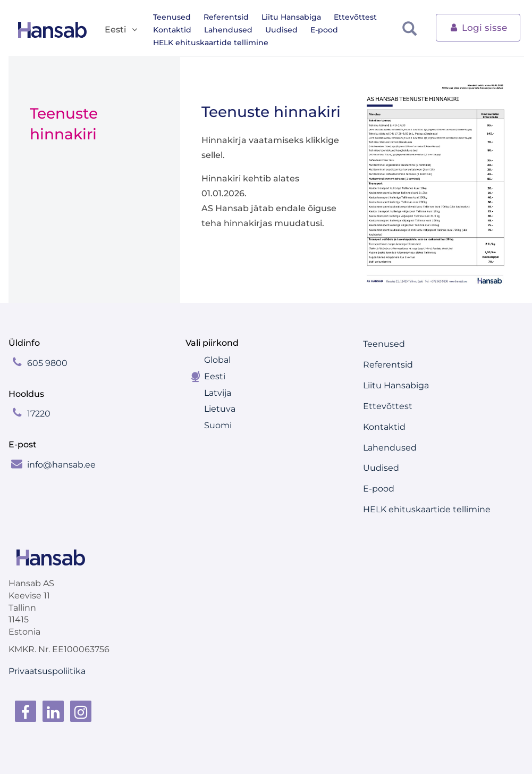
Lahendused (228, 30)
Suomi (218, 425)
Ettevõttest (355, 17)
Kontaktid (172, 30)
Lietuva (220, 409)
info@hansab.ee (61, 465)
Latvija (218, 393)
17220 (39, 414)
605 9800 (47, 363)
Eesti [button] (122, 30)
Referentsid (226, 17)
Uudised (281, 30)
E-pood (324, 30)
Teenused (172, 17)
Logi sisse (478, 27)
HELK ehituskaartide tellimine (211, 43)
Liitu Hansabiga (291, 17)
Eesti (215, 376)
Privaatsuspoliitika (47, 671)
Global (217, 360)
